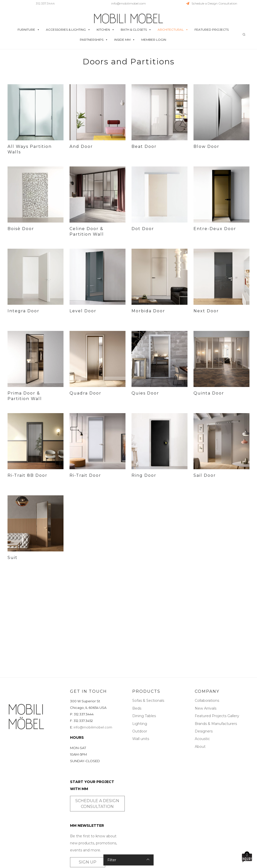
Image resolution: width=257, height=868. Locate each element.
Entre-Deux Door (215, 229)
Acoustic (202, 739)
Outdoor (140, 731)
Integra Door (23, 311)
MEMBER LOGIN (154, 40)
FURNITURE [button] (29, 30)
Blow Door (206, 146)
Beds (137, 708)
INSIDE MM (125, 40)
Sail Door (205, 475)
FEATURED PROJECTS (212, 30)
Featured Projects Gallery (217, 716)
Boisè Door (21, 229)
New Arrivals (206, 708)
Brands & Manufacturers (216, 724)
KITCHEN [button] (106, 30)
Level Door (83, 311)
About (200, 747)
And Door (81, 146)
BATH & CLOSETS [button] (136, 30)
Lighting (140, 724)
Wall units (141, 739)
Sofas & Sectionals (148, 701)
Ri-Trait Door (85, 475)
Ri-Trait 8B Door (27, 475)
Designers (204, 731)
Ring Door (144, 475)
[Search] (244, 35)
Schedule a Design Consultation (212, 3)
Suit (13, 558)
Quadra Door (85, 393)
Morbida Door (148, 311)
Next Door (206, 311)
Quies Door (145, 393)
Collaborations (207, 701)
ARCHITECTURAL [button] (173, 30)
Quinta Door (209, 393)
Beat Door (144, 146)
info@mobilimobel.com (128, 3)
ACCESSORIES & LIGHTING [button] (68, 30)
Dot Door (143, 229)
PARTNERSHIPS (94, 40)
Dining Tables (144, 716)
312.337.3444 (45, 3)
